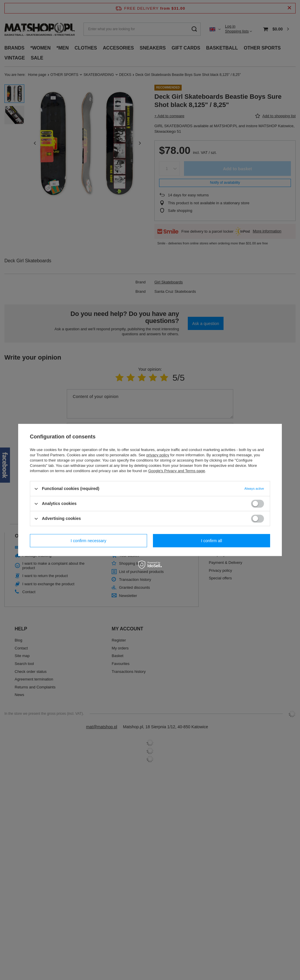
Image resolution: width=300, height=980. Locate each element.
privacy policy (158, 455)
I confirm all (212, 541)
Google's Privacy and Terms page (177, 471)
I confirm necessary (88, 541)
